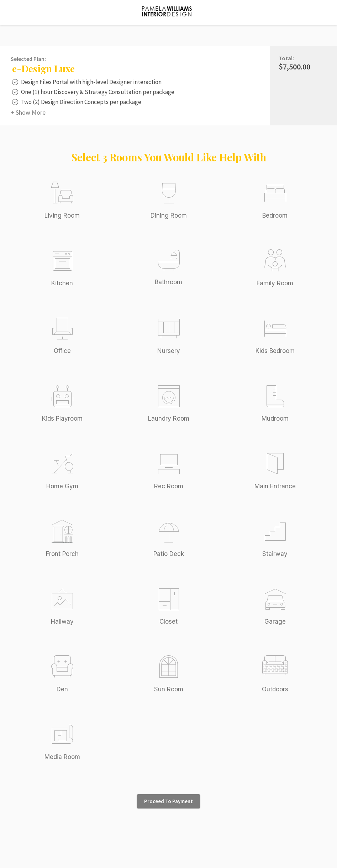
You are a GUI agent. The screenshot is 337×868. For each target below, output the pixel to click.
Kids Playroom (62, 419)
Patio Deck (169, 554)
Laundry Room (169, 419)
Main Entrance (275, 486)
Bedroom (275, 215)
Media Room (62, 757)
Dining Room (169, 215)
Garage (275, 622)
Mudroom (275, 419)
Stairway (275, 554)
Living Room (62, 215)
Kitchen (62, 283)
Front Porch (62, 554)
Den (62, 689)
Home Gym (62, 486)
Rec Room (169, 486)
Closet (168, 622)
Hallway (62, 622)
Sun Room (169, 689)
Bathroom (168, 282)
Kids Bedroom (275, 351)
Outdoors (275, 689)
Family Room (275, 283)
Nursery (169, 351)
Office (62, 351)
